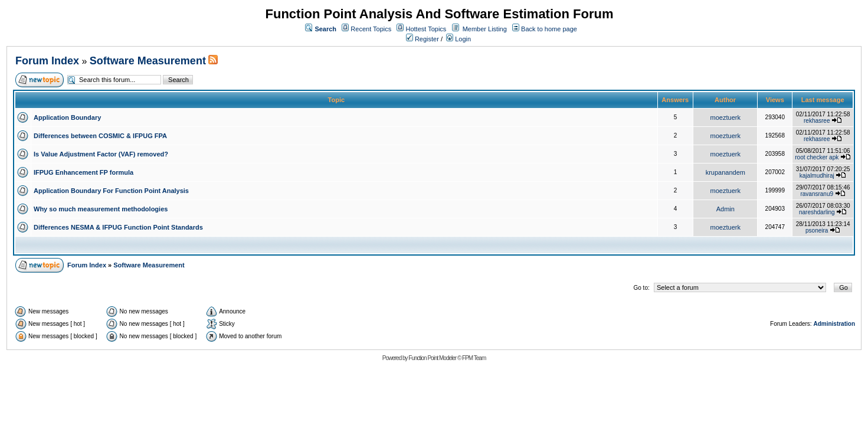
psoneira (817, 231)
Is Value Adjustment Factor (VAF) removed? (101, 154)
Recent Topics (371, 29)
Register (422, 39)
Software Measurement (148, 61)
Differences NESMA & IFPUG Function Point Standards (118, 227)
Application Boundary (67, 117)
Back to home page (549, 29)
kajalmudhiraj (817, 176)
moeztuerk (725, 117)
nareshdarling (817, 212)
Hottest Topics (426, 29)
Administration (834, 324)
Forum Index (47, 61)
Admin (725, 209)
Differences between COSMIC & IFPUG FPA (100, 136)
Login (458, 39)
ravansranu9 (817, 194)
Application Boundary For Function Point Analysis (111, 191)
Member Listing (485, 29)
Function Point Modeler (432, 358)
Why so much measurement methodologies (101, 209)
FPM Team (474, 358)
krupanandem (725, 172)
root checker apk (817, 157)
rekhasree (817, 121)
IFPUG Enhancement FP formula (83, 172)
